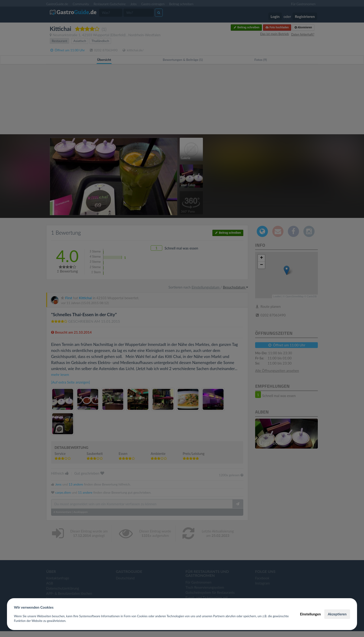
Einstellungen (310, 614)
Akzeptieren (337, 614)
